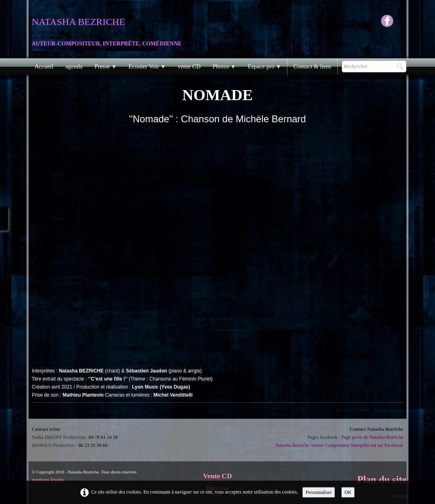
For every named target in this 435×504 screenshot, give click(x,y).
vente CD (189, 66)
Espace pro (264, 66)
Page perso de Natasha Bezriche (372, 437)
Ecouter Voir (147, 66)
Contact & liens (312, 66)
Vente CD (217, 476)
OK (348, 492)
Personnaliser (319, 492)
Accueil (44, 66)
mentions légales (48, 480)
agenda (74, 66)
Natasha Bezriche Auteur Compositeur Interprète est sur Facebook (339, 445)
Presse (106, 66)
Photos (224, 66)
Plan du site (382, 480)
